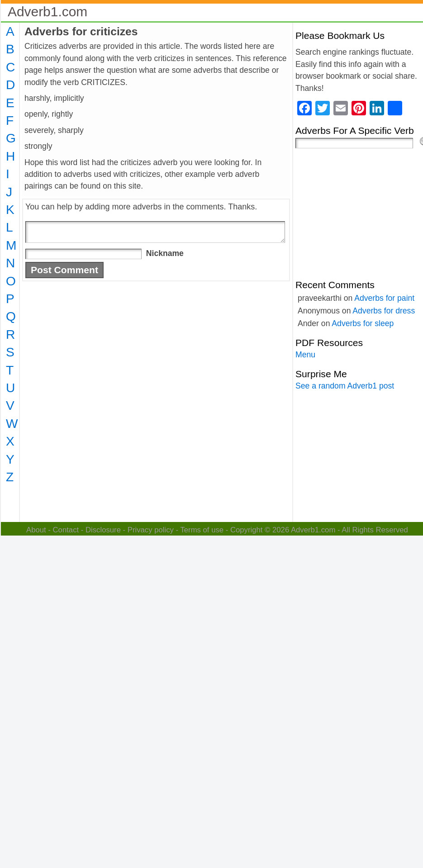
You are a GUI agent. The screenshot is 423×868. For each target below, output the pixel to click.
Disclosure (103, 530)
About (36, 530)
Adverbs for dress (384, 311)
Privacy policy (151, 530)
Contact (66, 530)
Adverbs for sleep (363, 323)
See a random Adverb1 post (345, 386)
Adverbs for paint (384, 298)
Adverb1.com (48, 12)
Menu (305, 355)
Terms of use (202, 530)
